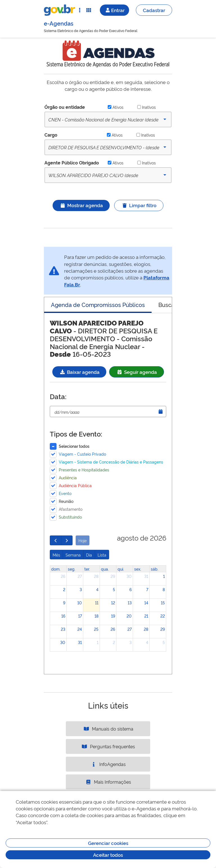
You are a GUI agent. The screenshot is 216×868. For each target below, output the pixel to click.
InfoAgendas (108, 764)
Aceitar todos (108, 855)
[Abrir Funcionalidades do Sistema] (89, 10)
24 (80, 629)
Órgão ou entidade (65, 107)
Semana (73, 555)
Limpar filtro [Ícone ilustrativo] (139, 205)
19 (113, 616)
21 (146, 616)
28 (96, 576)
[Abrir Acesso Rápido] (80, 10)
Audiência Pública (75, 485)
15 (163, 603)
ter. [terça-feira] (87, 569)
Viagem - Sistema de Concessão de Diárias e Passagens (111, 462)
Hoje (83, 540)
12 (113, 603)
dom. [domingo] (56, 569)
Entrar (114, 10)
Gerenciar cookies (108, 843)
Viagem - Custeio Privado (82, 454)
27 (80, 576)
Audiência (68, 477)
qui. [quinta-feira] (121, 569)
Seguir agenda (137, 372)
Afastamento (71, 509)
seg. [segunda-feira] (72, 569)
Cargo (51, 135)
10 (80, 603)
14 (146, 603)
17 (80, 616)
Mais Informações (108, 782)
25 (96, 629)
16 (63, 616)
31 (146, 576)
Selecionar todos (74, 446)
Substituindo (70, 517)
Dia (89, 555)
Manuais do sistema (108, 729)
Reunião (66, 501)
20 (129, 616)
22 (163, 616)
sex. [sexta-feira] (138, 569)
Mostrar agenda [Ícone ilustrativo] (81, 205)
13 (130, 603)
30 (129, 576)
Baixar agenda (79, 372)
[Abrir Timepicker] (161, 412)
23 (63, 629)
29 (113, 576)
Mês (56, 555)
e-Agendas (59, 23)
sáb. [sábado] (155, 569)
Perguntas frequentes (108, 746)
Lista (102, 555)
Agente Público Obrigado (72, 162)
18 (96, 616)
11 (97, 603)
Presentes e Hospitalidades (84, 470)
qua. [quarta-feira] (105, 569)
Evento (65, 493)
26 (63, 576)
